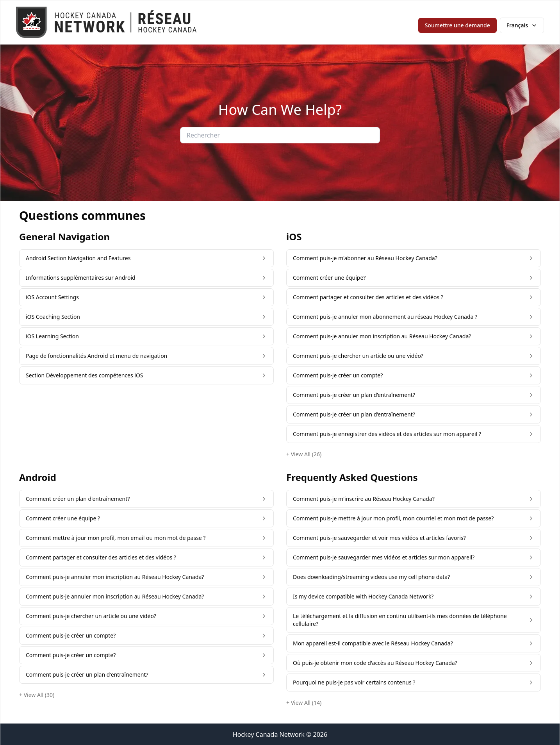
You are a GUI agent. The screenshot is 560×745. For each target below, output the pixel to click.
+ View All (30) (37, 695)
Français (522, 25)
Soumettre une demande (457, 25)
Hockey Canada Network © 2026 (280, 734)
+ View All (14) (304, 703)
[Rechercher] (280, 135)
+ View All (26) (304, 454)
